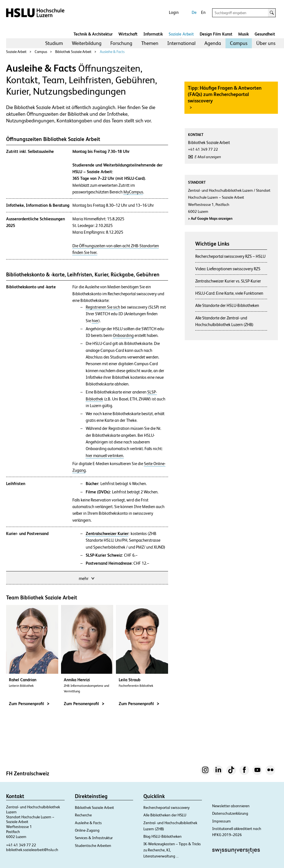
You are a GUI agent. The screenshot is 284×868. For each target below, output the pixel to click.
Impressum (221, 821)
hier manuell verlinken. (105, 456)
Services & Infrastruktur (94, 838)
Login (174, 12)
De (194, 12)
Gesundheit (265, 34)
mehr (87, 578)
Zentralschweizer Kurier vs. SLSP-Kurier (228, 281)
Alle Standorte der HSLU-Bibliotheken (227, 305)
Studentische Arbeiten (93, 846)
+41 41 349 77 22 (21, 845)
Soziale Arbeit (181, 34)
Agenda (213, 43)
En (203, 12)
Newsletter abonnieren (231, 806)
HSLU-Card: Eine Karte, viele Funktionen (229, 293)
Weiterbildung (87, 43)
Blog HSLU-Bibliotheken (163, 836)
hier (95, 321)
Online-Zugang (87, 830)
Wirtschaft (128, 34)
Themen (150, 43)
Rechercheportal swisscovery (167, 808)
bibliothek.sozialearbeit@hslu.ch (32, 850)
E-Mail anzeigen (208, 157)
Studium (54, 43)
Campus (239, 43)
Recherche (83, 815)
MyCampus (133, 192)
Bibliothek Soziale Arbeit (73, 52)
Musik (244, 34)
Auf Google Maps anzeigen (210, 219)
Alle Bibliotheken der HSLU (165, 815)
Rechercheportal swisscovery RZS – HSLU (230, 256)
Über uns (266, 43)
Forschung (121, 43)
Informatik (153, 34)
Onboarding (123, 335)
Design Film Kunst (216, 34)
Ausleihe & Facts (112, 52)
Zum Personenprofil (29, 704)
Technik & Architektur (93, 34)
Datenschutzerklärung (230, 813)
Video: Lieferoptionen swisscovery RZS (228, 269)
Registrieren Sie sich (103, 307)
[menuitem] (54, 43)
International (181, 43)
